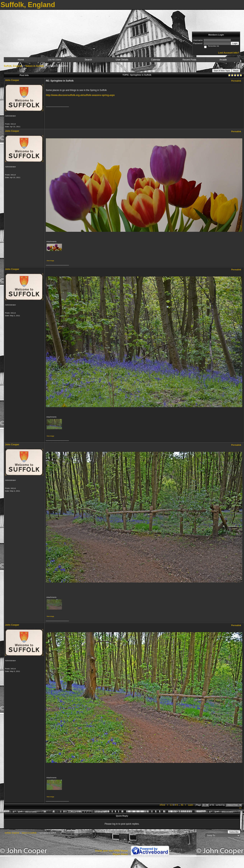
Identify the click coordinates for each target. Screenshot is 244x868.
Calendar (156, 60)
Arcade (223, 60)
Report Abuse (120, 854)
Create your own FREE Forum (111, 851)
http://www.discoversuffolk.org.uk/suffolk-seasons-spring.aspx (80, 95)
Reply (236, 71)
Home (21, 60)
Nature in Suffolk (35, 66)
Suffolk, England (13, 66)
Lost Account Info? (229, 53)
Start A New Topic (222, 71)
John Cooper (12, 80)
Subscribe (234, 832)
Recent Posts (189, 60)
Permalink (236, 81)
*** (240, 808)
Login (235, 43)
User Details (122, 60)
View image (50, 261)
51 (182, 805)
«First (162, 805)
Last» (191, 805)
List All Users (55, 60)
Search (88, 60)
